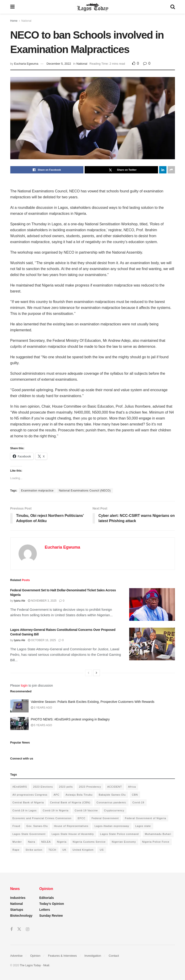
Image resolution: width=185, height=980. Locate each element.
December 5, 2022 (59, 64)
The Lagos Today (30, 965)
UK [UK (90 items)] (64, 850)
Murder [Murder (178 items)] (17, 842)
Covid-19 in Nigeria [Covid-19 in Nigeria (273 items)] (56, 810)
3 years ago (42, 708)
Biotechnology (21, 916)
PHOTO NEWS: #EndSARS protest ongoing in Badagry (70, 719)
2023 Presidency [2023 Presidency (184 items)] (90, 787)
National (26, 21)
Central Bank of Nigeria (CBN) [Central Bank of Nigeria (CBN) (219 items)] (70, 802)
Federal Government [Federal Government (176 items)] (105, 818)
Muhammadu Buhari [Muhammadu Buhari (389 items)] (158, 834)
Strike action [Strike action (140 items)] (34, 850)
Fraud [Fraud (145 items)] (16, 826)
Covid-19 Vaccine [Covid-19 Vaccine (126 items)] (86, 810)
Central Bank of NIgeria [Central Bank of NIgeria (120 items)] (28, 802)
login (24, 685)
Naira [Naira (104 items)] (31, 842)
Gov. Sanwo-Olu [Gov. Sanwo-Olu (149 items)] (37, 826)
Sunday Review (51, 916)
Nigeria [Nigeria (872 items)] (62, 842)
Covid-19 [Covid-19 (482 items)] (138, 802)
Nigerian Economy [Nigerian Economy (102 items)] (124, 842)
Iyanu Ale (20, 601)
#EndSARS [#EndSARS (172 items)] (20, 787)
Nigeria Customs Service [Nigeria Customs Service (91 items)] (89, 842)
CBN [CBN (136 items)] (135, 795)
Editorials (47, 898)
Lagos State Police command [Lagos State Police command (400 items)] (119, 834)
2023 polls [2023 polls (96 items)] (66, 787)
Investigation (93, 956)
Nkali (46, 965)
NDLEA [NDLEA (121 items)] (46, 842)
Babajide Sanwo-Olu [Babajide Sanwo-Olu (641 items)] (112, 795)
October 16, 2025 (42, 640)
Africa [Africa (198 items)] (132, 787)
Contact (114, 956)
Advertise (16, 956)
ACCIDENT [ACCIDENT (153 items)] (115, 787)
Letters (45, 910)
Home (14, 21)
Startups (17, 910)
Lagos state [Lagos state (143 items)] (143, 826)
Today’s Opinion (52, 904)
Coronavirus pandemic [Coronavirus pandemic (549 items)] (111, 802)
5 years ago (42, 725)
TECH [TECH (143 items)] (52, 850)
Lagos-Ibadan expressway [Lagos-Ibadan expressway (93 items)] (112, 826)
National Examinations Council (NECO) (85, 491)
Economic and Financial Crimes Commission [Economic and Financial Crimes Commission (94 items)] (42, 818)
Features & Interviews (62, 956)
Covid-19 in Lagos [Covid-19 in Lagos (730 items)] (25, 810)
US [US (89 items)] (102, 850)
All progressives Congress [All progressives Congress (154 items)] (30, 795)
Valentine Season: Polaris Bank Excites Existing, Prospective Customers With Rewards (93, 702)
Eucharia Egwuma (26, 64)
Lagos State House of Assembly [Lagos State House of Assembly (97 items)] (73, 834)
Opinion (35, 956)
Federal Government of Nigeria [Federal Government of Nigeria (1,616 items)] (145, 818)
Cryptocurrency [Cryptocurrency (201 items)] (114, 810)
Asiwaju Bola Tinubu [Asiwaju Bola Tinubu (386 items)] (79, 795)
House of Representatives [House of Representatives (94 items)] (71, 826)
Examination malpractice (37, 491)
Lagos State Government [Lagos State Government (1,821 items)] (29, 834)
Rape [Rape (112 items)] (16, 850)
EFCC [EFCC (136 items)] (82, 818)
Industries (18, 898)
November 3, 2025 (42, 601)
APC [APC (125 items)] (56, 795)
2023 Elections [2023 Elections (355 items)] (43, 787)
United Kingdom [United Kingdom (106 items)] (83, 850)
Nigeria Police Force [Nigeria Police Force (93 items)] (156, 842)
